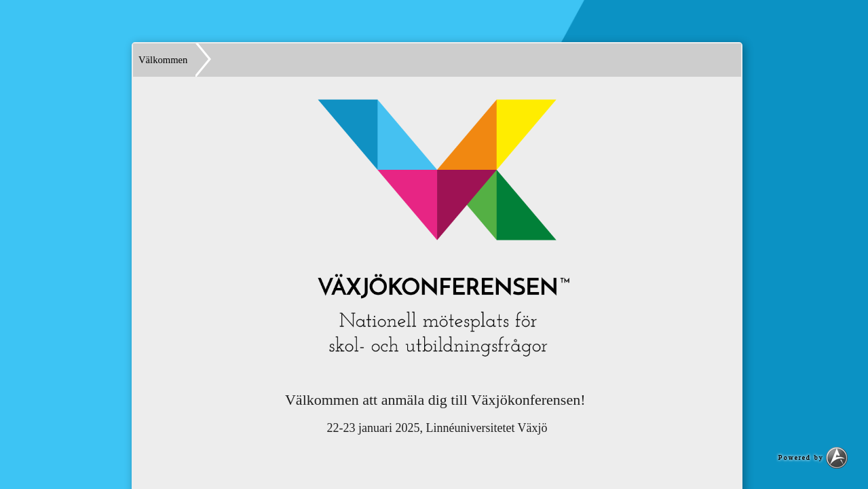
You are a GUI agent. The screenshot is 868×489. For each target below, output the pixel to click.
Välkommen (163, 60)
